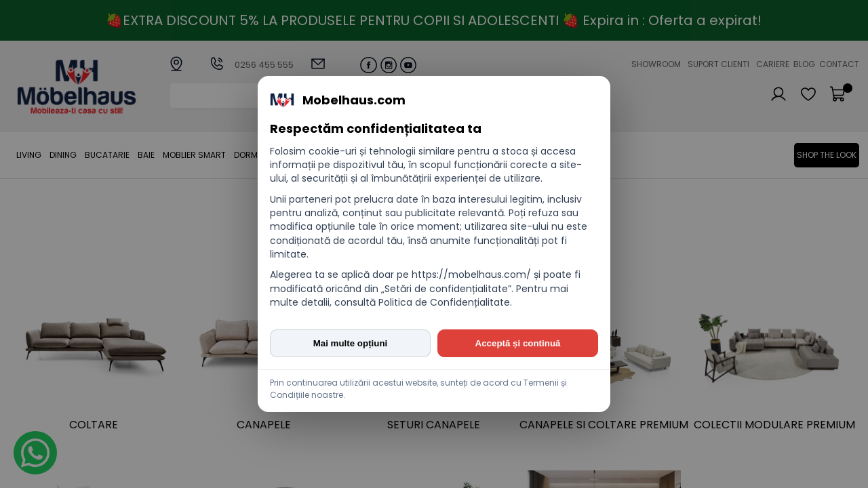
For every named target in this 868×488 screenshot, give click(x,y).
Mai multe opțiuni (351, 343)
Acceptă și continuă (518, 343)
